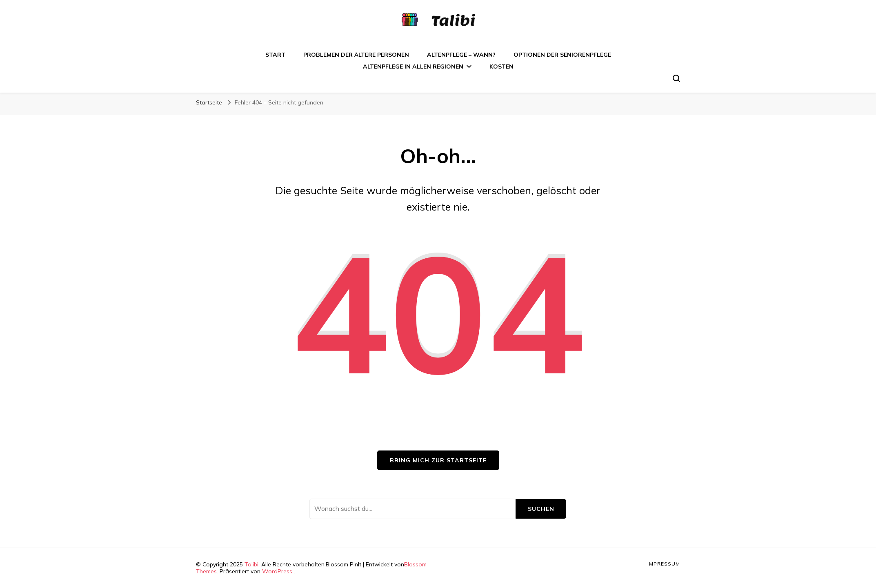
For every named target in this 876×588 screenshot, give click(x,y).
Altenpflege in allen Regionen (413, 67)
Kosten (501, 67)
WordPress (277, 571)
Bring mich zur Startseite (438, 460)
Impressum (664, 564)
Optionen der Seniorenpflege (562, 55)
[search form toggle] (676, 78)
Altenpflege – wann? (461, 55)
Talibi (251, 564)
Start (275, 55)
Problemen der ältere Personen (356, 55)
